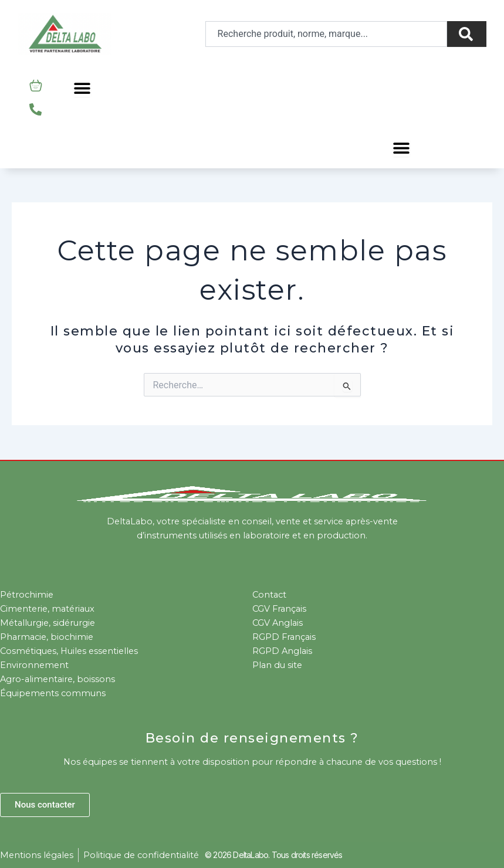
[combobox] (326, 34)
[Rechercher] (467, 34)
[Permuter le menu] (82, 88)
